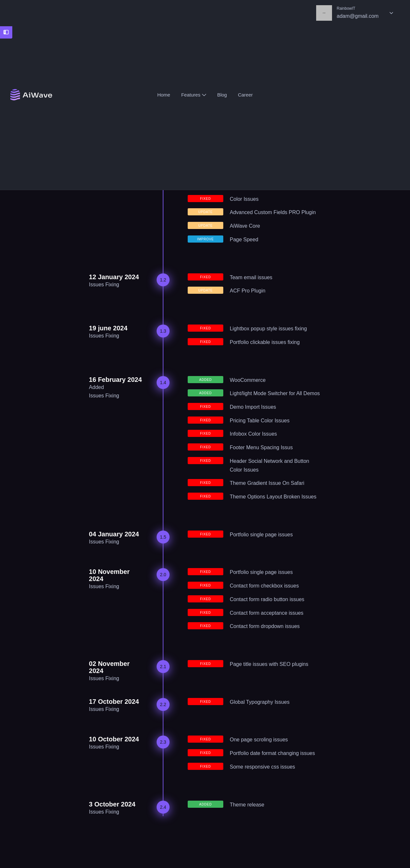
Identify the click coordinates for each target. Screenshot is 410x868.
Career (245, 95)
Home (164, 95)
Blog (222, 95)
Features (194, 95)
